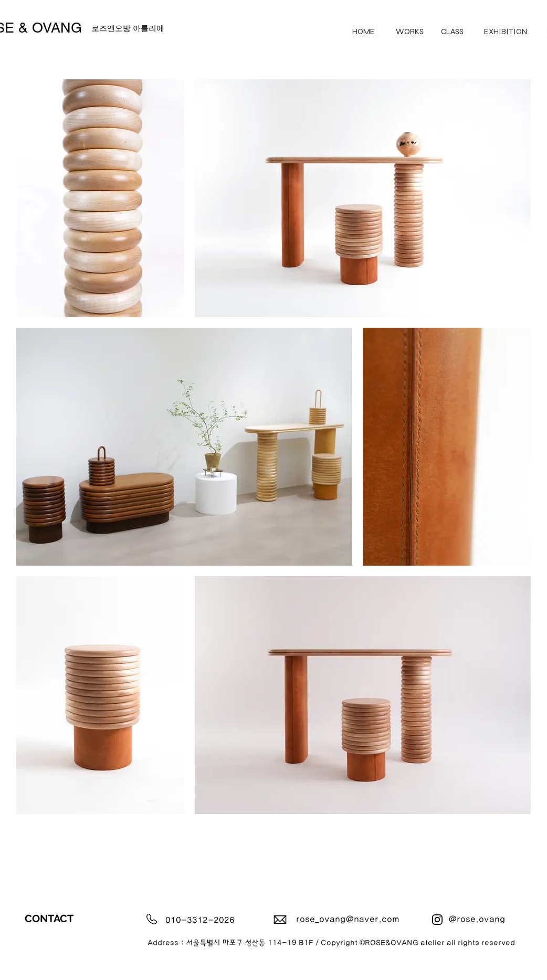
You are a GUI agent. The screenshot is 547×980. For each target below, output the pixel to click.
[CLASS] (452, 31)
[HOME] (364, 31)
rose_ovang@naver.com (348, 919)
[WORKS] (410, 31)
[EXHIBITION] (506, 31)
